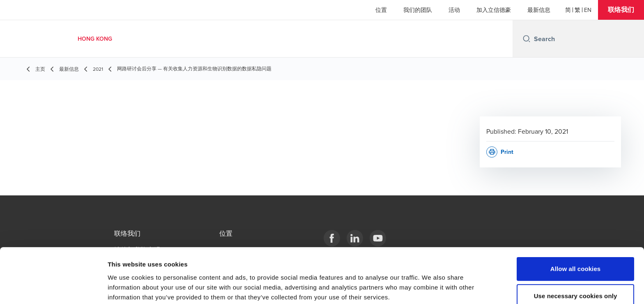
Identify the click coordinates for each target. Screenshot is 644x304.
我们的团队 (418, 10)
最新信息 (539, 10)
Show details (431, 288)
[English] (588, 10)
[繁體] (577, 10)
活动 (454, 10)
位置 (381, 10)
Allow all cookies (576, 229)
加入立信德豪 (494, 10)
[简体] (568, 10)
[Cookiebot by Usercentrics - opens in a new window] (53, 288)
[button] (621, 10)
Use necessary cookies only (576, 256)
